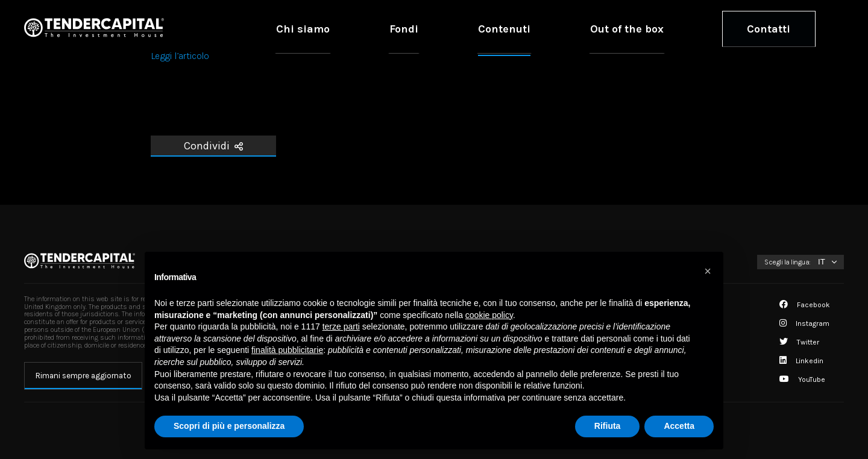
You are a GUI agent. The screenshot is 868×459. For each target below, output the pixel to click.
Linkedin (801, 361)
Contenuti (593, 28)
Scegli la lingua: (788, 262)
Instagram (804, 323)
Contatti (785, 28)
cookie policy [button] (489, 315)
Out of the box (679, 28)
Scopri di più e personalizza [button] (229, 426)
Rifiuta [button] (608, 426)
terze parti (341, 326)
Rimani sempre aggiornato (83, 376)
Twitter (799, 342)
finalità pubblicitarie (287, 350)
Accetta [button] (679, 426)
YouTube (802, 379)
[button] (708, 271)
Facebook (805, 305)
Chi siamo (464, 28)
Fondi (529, 28)
